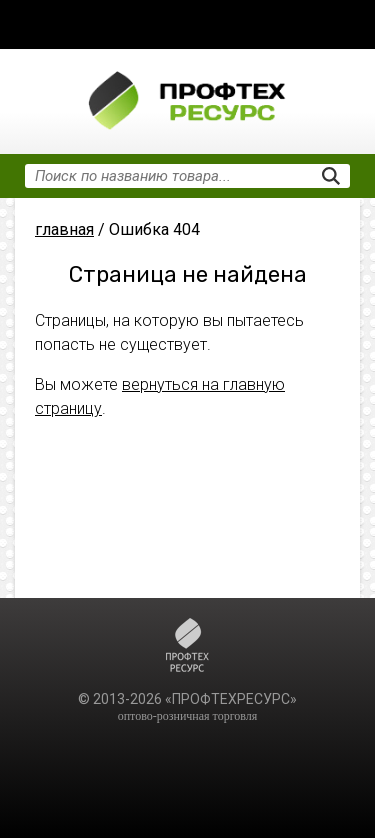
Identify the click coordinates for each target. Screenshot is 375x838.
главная (64, 229)
